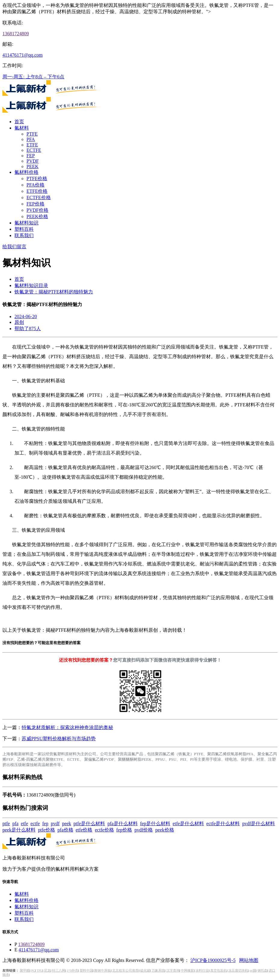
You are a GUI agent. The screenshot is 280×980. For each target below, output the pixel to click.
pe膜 (253, 971)
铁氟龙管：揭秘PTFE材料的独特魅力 (54, 292)
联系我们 (24, 235)
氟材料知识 (26, 223)
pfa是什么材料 (122, 823)
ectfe (35, 823)
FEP (31, 156)
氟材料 (22, 128)
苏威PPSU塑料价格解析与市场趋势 (59, 739)
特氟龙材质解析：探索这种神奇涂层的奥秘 (67, 727)
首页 (19, 122)
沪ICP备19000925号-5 (213, 960)
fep (45, 823)
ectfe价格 (105, 830)
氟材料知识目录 (31, 285)
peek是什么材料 (19, 830)
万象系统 (158, 971)
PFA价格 (35, 185)
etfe (24, 823)
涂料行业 (202, 971)
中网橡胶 (187, 971)
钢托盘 (262, 971)
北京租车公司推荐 (125, 971)
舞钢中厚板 (102, 971)
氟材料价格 (26, 172)
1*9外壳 (72, 971)
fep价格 (124, 830)
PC (33, 971)
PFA (31, 139)
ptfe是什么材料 (89, 823)
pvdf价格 (144, 830)
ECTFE (34, 150)
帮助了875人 (28, 329)
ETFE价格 (37, 191)
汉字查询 (173, 971)
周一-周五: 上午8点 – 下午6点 (33, 77)
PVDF (33, 161)
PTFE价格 (37, 178)
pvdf (55, 823)
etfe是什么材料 (188, 823)
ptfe (6, 823)
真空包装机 (218, 971)
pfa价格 (65, 830)
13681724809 (16, 34)
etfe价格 (84, 830)
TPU (39, 971)
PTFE (32, 134)
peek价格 (165, 830)
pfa (15, 823)
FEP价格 (35, 204)
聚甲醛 (25, 971)
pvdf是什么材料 (258, 823)
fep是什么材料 (155, 823)
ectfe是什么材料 (223, 823)
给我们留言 (14, 247)
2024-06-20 (26, 316)
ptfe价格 (46, 830)
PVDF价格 (37, 210)
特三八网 (59, 971)
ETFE (32, 145)
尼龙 (47, 971)
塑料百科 (24, 229)
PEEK (32, 166)
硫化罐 (145, 971)
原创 (19, 322)
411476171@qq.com (23, 55)
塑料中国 (86, 971)
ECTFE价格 (39, 197)
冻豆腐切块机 (238, 971)
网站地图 (249, 960)
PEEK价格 (37, 216)
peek (66, 823)
